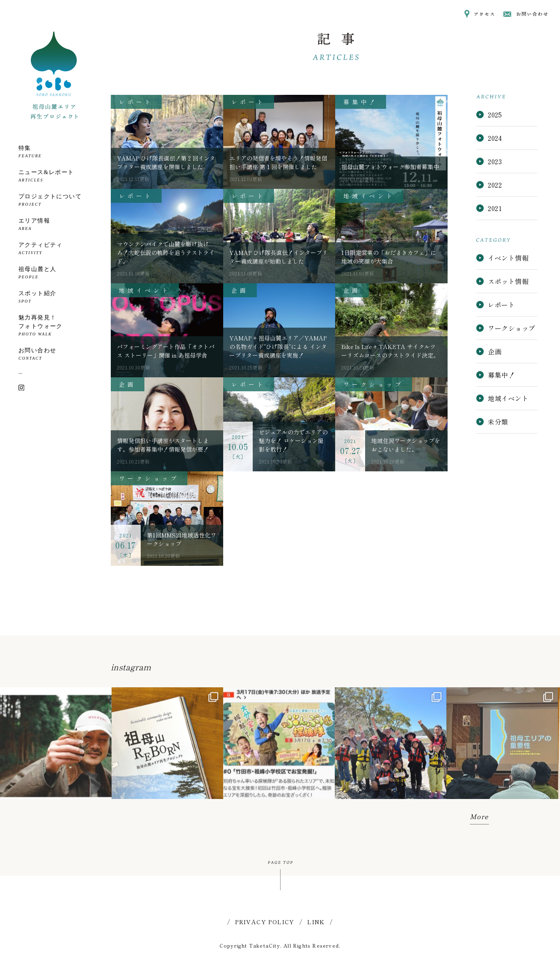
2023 (495, 161)
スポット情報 (502, 281)
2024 (495, 138)
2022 (495, 185)
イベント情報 (502, 258)
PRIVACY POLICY (265, 922)
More (479, 816)
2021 (495, 208)
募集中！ (496, 375)
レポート (496, 305)
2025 (495, 115)
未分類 (492, 422)
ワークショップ (506, 328)
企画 (489, 351)
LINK (316, 922)
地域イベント (502, 398)
